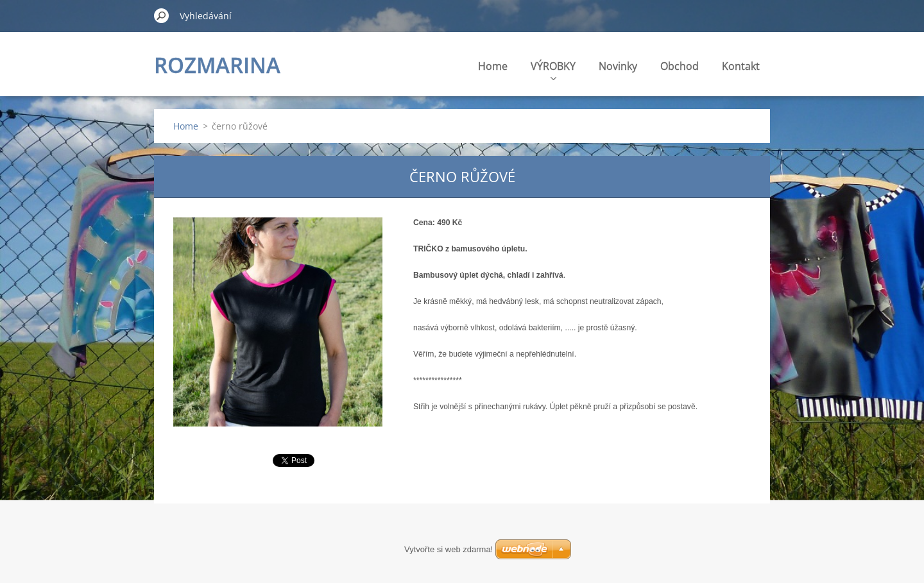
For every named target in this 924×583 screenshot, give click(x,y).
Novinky (618, 66)
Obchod (680, 66)
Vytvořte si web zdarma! (449, 549)
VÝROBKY (553, 70)
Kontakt (741, 66)
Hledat (162, 15)
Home (493, 66)
